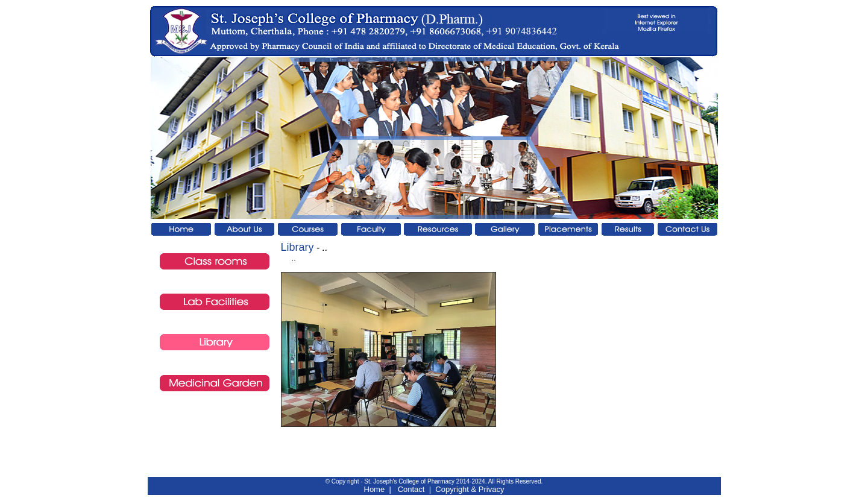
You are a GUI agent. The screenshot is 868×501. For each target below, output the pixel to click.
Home (375, 489)
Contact (411, 489)
